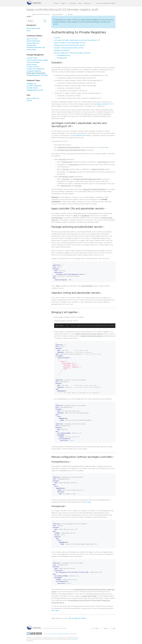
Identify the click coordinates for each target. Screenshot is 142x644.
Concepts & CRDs (32, 58)
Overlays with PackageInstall (35, 69)
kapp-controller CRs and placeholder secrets (70, 43)
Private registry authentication (36, 73)
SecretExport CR (79, 136)
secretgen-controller (101, 104)
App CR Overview (32, 39)
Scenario (57, 38)
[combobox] (37, 21)
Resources (88, 3)
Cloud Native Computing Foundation (59, 633)
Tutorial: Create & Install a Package (37, 60)
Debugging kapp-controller (35, 90)
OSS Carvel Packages (33, 62)
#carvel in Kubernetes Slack (104, 3)
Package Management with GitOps (37, 75)
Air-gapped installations (34, 71)
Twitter (95, 628)
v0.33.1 (29, 17)
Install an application (33, 43)
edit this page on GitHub (77, 618)
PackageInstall (62, 58)
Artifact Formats (32, 65)
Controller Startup (32, 88)
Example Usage (31, 45)
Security (29, 101)
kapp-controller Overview (41, 14)
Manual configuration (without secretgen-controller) (72, 53)
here (106, 147)
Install (28, 31)
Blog (80, 3)
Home (56, 3)
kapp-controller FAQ (33, 98)
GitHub (69, 14)
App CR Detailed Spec (34, 41)
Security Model (31, 50)
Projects (63, 3)
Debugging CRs (31, 84)
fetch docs (87, 502)
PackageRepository (64, 55)
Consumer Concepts (33, 67)
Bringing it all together (62, 50)
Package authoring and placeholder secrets (69, 45)
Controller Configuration (34, 86)
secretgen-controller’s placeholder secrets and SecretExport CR (77, 40)
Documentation (57, 14)
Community (72, 3)
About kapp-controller (33, 28)
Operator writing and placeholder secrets (69, 48)
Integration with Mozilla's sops (36, 48)
